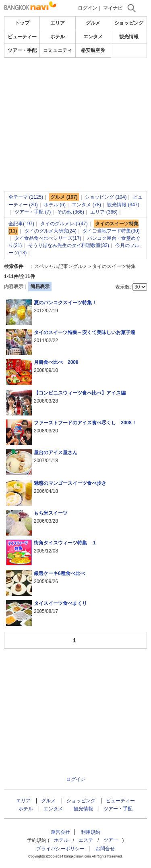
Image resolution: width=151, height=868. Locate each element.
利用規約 (91, 832)
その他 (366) (71, 212)
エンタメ (93, 37)
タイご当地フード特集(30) (111, 231)
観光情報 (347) (123, 205)
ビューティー (22, 37)
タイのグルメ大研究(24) (51, 231)
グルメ (93, 23)
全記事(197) (21, 224)
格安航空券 (93, 50)
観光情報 (129, 37)
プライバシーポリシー (60, 849)
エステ (86, 840)
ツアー (111, 840)
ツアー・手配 (22, 50)
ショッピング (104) (106, 197)
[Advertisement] (76, 82)
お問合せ (105, 849)
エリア (58, 23)
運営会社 (60, 832)
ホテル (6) (55, 205)
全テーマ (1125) (26, 197)
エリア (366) (104, 212)
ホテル (58, 37)
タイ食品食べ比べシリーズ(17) (48, 238)
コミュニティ (58, 50)
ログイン (87, 8)
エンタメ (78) (86, 205)
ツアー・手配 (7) (33, 212)
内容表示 (14, 287)
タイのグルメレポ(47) (64, 224)
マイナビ (113, 8)
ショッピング (129, 23)
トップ (22, 23)
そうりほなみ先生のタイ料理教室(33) (69, 245)
